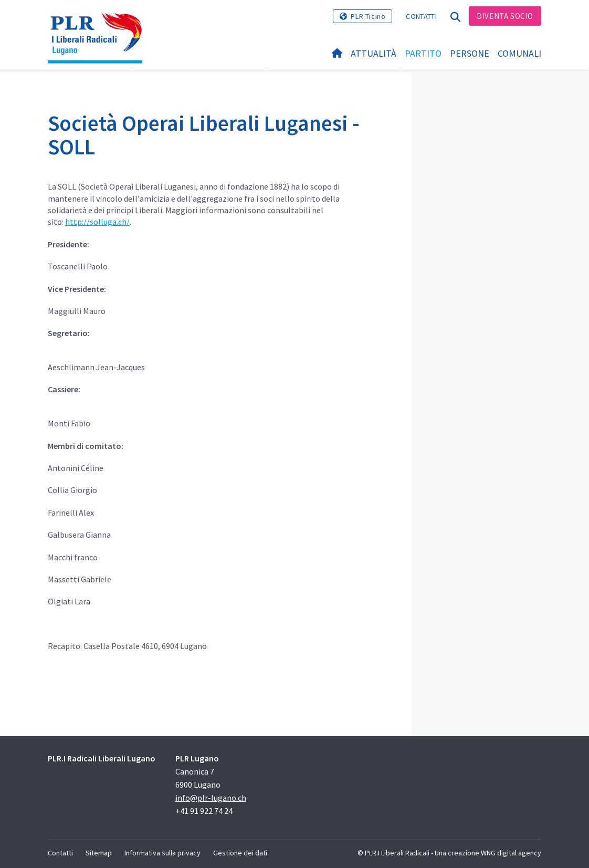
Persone (470, 53)
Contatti (421, 16)
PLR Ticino (368, 16)
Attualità (374, 53)
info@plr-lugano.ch (211, 798)
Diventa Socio (505, 16)
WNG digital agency (511, 853)
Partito (423, 53)
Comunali (519, 53)
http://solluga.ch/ (97, 222)
